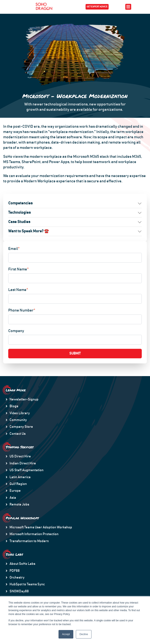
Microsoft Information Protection (34, 534)
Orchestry (17, 578)
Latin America (20, 477)
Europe (15, 491)
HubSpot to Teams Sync (27, 584)
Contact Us (18, 434)
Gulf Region (18, 484)
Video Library (20, 413)
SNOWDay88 (19, 591)
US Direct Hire (20, 456)
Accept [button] (66, 634)
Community (18, 420)
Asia (13, 498)
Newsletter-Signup (24, 399)
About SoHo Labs (22, 564)
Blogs (14, 406)
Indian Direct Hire (23, 463)
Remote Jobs (19, 504)
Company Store (21, 427)
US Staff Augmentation (27, 470)
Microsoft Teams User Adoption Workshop (41, 527)
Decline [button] (84, 634)
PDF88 (15, 571)
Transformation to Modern (29, 541)
